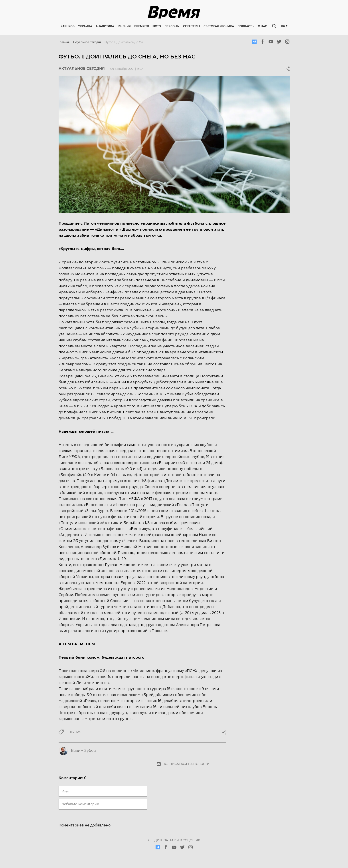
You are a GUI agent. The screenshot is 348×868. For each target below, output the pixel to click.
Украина (85, 27)
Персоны (172, 27)
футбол (76, 733)
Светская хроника (219, 27)
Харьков (68, 27)
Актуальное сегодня (87, 43)
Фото (157, 27)
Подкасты (246, 27)
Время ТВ (142, 27)
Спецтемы (192, 27)
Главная (64, 43)
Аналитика (105, 27)
